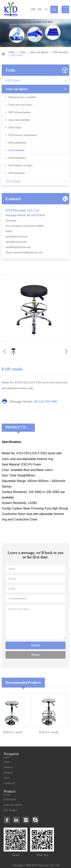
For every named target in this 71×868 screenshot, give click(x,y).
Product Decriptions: (20, 427)
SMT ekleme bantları (20, 112)
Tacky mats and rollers (20, 105)
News (7, 778)
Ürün (22, 52)
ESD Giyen (12, 80)
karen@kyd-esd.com (16, 237)
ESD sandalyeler (17, 143)
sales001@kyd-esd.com (18, 247)
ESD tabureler (60, 52)
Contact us (9, 783)
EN (33, 9)
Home (12, 52)
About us (8, 767)
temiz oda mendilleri (19, 120)
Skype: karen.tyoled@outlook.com (24, 252)
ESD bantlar (15, 128)
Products (8, 773)
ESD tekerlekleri (17, 158)
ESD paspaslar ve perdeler (22, 97)
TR (46, 9)
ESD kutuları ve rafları (20, 165)
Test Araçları (13, 181)
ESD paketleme (17, 173)
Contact (13, 199)
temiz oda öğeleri (39, 52)
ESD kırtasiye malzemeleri (23, 135)
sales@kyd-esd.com (16, 242)
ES (40, 9)
